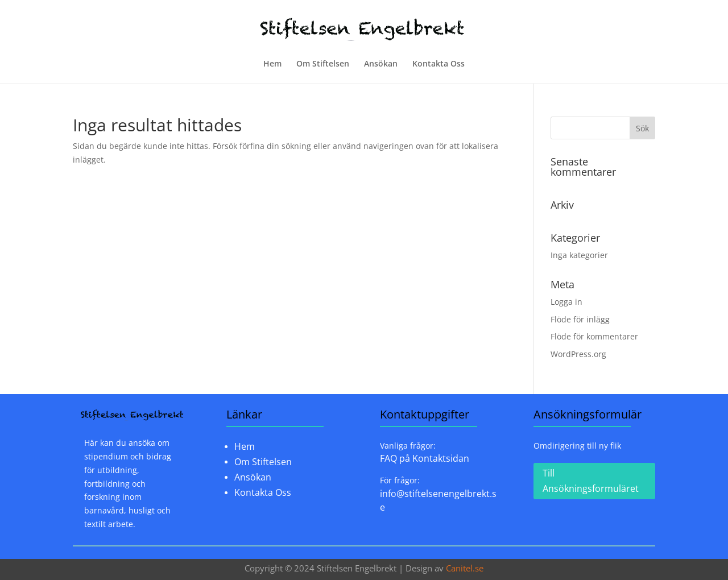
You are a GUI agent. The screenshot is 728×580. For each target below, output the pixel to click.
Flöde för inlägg (580, 319)
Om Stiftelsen (323, 64)
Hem (272, 64)
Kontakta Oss (439, 64)
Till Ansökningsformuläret (591, 481)
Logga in (566, 302)
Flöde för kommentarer (594, 336)
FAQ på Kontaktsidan (425, 458)
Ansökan (381, 64)
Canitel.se (465, 568)
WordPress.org (578, 354)
